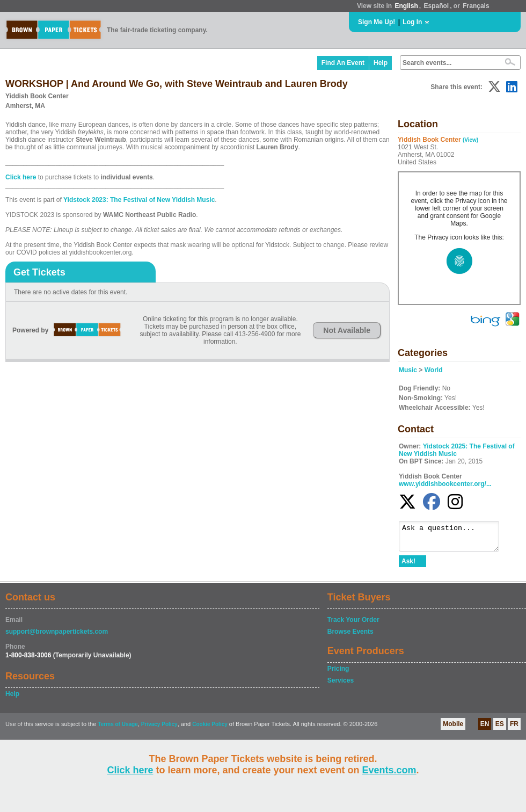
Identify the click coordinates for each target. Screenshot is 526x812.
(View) (470, 140)
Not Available (347, 330)
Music (408, 370)
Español (437, 6)
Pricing (338, 673)
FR (514, 729)
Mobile (453, 729)
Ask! (408, 566)
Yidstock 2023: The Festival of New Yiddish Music (139, 200)
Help (381, 63)
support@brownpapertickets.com (57, 636)
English (406, 6)
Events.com (389, 770)
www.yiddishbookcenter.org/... (445, 484)
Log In (412, 22)
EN (485, 729)
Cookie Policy (210, 729)
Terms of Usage (118, 729)
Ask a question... (454, 539)
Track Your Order (353, 625)
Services (341, 685)
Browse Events (350, 636)
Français (476, 6)
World (434, 370)
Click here (130, 770)
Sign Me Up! (377, 22)
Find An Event (343, 63)
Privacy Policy (159, 729)
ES (500, 729)
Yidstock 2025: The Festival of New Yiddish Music (457, 450)
